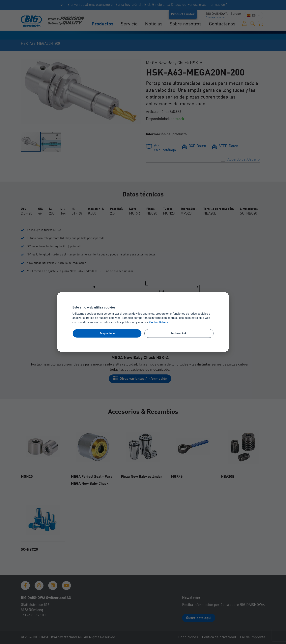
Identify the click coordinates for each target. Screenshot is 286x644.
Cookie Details (159, 322)
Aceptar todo (107, 333)
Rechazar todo (179, 333)
